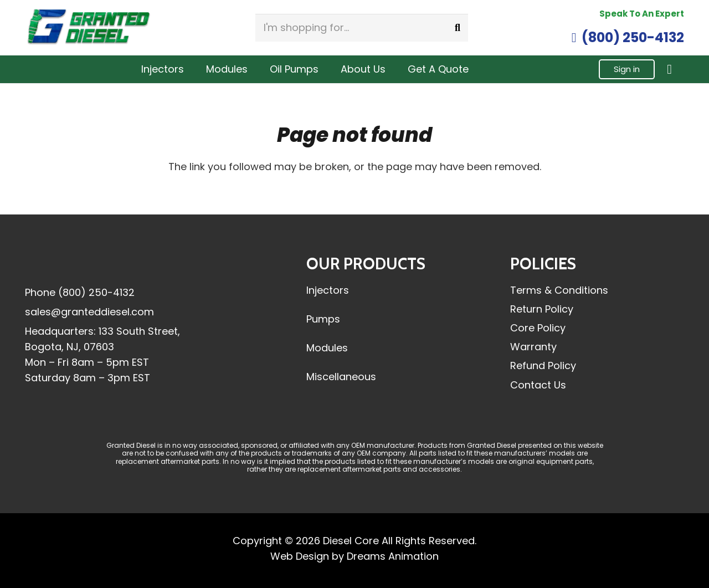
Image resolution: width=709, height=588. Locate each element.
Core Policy (538, 328)
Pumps (323, 319)
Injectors (328, 290)
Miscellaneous (341, 377)
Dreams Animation (393, 556)
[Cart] (669, 70)
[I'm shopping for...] (362, 28)
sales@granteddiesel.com (89, 312)
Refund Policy (543, 365)
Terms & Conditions (559, 290)
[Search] (458, 28)
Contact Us (538, 385)
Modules (327, 348)
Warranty (533, 347)
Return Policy (542, 309)
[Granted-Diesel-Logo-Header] (89, 28)
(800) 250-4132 (96, 292)
